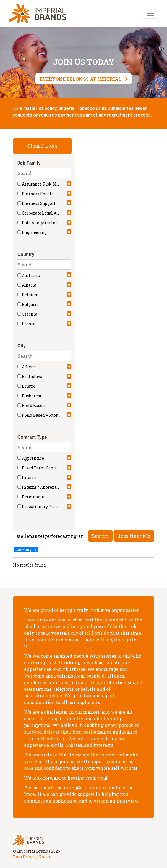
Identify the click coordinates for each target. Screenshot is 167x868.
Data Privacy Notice (32, 857)
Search (100, 536)
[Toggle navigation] (150, 13)
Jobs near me (134, 536)
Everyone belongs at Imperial (81, 79)
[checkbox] (19, 275)
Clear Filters (42, 146)
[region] (84, 564)
